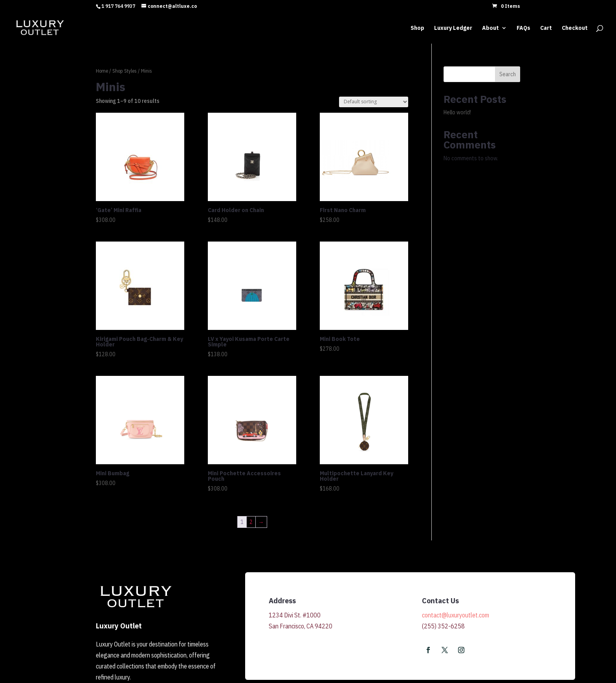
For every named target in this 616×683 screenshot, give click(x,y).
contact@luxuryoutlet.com (456, 615)
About (490, 28)
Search (508, 74)
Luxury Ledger (453, 28)
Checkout (575, 28)
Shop (417, 28)
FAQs (523, 28)
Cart (546, 28)
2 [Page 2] (251, 522)
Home (102, 71)
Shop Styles (125, 71)
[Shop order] (374, 102)
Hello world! (457, 112)
